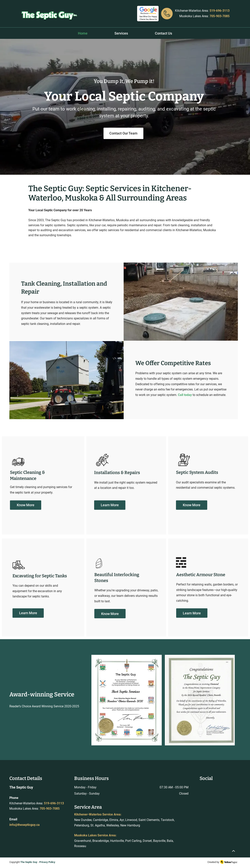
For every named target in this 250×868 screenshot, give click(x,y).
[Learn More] (110, 505)
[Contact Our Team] (123, 133)
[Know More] (26, 505)
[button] (121, 33)
